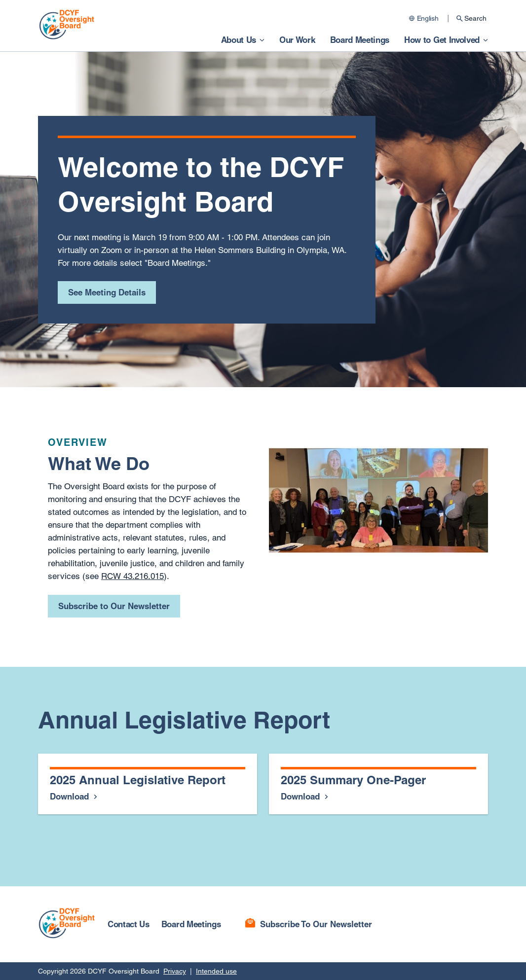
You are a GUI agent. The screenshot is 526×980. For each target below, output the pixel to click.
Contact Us (129, 924)
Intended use (216, 971)
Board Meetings (360, 40)
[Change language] (425, 18)
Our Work (297, 40)
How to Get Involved (442, 40)
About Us (239, 40)
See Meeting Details (107, 292)
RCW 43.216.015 (132, 576)
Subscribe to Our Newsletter (114, 606)
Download (71, 796)
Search (475, 18)
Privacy (175, 971)
